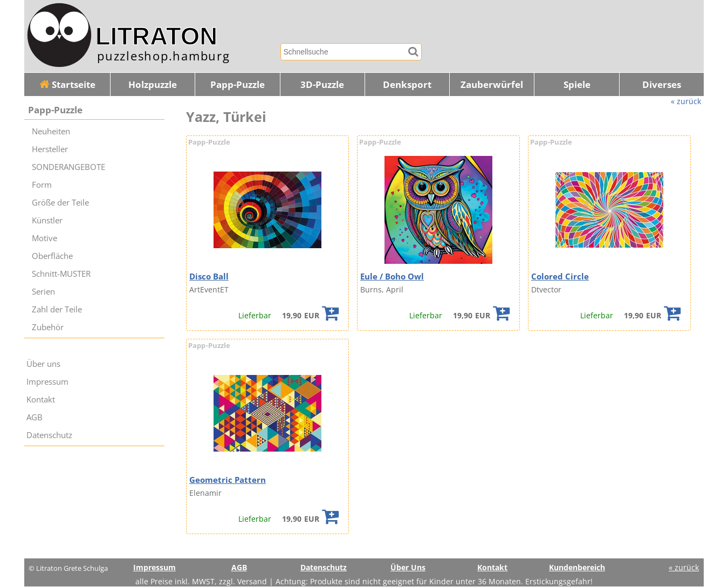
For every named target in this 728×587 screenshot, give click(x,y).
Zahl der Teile (57, 309)
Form (42, 185)
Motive (44, 238)
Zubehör (48, 327)
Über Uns (408, 567)
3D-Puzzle (322, 84)
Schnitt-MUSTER (61, 274)
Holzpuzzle (153, 84)
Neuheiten (51, 131)
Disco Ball (209, 277)
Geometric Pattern (228, 480)
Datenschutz (49, 435)
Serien (43, 292)
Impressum (47, 382)
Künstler (47, 220)
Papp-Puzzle (238, 84)
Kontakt (41, 400)
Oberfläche (52, 256)
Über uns (43, 364)
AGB (35, 417)
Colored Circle (560, 277)
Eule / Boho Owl (392, 277)
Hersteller (50, 149)
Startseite (67, 84)
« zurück (686, 101)
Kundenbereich (577, 567)
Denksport (407, 84)
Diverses (662, 84)
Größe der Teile (60, 203)
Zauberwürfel (492, 84)
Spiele (577, 84)
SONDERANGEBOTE (68, 167)
